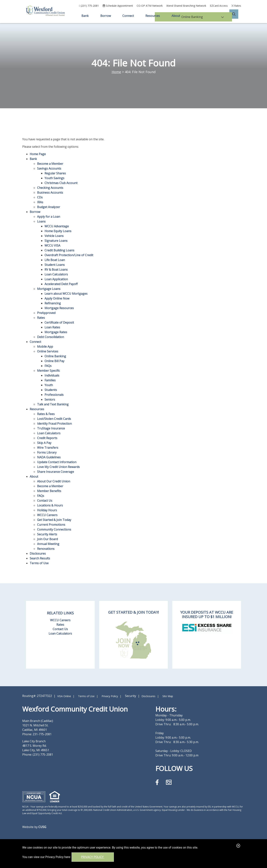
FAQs (48, 366)
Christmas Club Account (61, 183)
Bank (33, 159)
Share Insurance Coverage (56, 472)
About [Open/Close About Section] (176, 16)
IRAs (40, 202)
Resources (37, 409)
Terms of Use (39, 563)
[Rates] (236, 6)
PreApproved (46, 313)
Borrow (35, 212)
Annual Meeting (48, 544)
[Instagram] (169, 782)
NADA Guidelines (49, 457)
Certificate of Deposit (59, 322)
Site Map (168, 696)
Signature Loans (56, 241)
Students (51, 390)
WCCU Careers (47, 515)
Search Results (40, 558)
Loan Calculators (56, 274)
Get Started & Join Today (54, 520)
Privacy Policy (93, 857)
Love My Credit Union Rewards (58, 467)
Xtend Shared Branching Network (186, 6)
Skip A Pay (44, 443)
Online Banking (55, 356)
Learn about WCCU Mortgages (66, 294)
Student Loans (55, 265)
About (34, 476)
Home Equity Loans (58, 231)
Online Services (48, 351)
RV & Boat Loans (56, 270)
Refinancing (53, 303)
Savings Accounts (49, 168)
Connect (35, 342)
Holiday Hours (47, 510)
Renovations (46, 549)
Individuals (52, 375)
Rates (41, 318)
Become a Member (50, 164)
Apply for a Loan (49, 217)
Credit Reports (47, 438)
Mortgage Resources (59, 308)
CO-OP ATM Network (150, 6)
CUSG (42, 827)
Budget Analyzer (49, 207)
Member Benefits (49, 491)
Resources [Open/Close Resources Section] (153, 16)
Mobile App (45, 347)
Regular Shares (55, 173)
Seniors (50, 399)
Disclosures (38, 553)
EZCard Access (219, 6)
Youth (49, 385)
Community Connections (54, 529)
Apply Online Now (57, 298)
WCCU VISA (52, 245)
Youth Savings (54, 178)
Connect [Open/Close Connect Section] (128, 16)
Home (116, 72)
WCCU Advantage (57, 226)
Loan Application (56, 279)
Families (50, 380)
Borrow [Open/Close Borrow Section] (105, 16)
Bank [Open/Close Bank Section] (84, 16)
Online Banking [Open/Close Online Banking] (209, 16)
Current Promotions (51, 525)
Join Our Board (47, 539)
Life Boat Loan (55, 260)
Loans (41, 221)
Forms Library (47, 452)
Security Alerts (47, 534)
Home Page (38, 154)
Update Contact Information (57, 462)
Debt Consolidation (51, 337)
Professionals (54, 395)
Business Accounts (50, 193)
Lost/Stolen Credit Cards (54, 419)
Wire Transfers (48, 448)
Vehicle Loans (54, 236)
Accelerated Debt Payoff (61, 284)
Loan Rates (52, 327)
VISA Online (64, 696)
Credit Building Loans (59, 250)
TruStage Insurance (51, 428)
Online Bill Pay (54, 361)
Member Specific (48, 371)
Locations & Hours (50, 505)
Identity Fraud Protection (54, 424)
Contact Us (45, 501)
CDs (40, 197)
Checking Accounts (50, 188)
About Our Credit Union (54, 481)
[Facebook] (158, 782)
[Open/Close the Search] (237, 16)
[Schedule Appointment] (118, 6)
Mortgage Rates (56, 332)
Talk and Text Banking (53, 404)
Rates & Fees (46, 414)
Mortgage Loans (49, 289)
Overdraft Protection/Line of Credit (69, 255)
